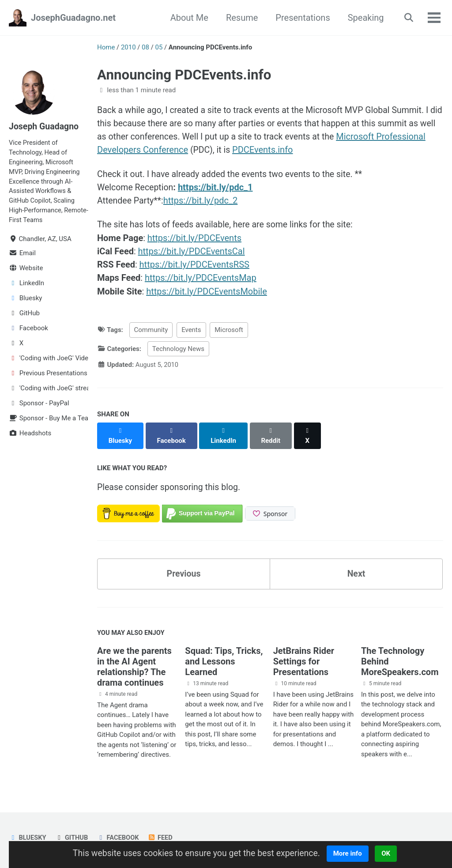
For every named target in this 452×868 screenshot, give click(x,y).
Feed (163, 831)
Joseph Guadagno (45, 126)
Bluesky (28, 831)
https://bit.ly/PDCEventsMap (201, 279)
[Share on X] (309, 432)
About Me (187, 18)
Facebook (119, 831)
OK (389, 853)
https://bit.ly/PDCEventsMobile (207, 292)
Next (356, 566)
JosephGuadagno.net (73, 18)
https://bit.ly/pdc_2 (202, 201)
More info (351, 853)
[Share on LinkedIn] (225, 432)
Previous (184, 566)
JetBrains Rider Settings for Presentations (304, 655)
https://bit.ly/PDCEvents (194, 239)
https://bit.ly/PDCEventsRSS (194, 266)
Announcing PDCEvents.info (184, 75)
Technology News (178, 350)
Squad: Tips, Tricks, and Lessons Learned (224, 655)
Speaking (364, 18)
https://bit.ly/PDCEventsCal (192, 253)
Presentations (301, 18)
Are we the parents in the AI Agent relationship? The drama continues (134, 660)
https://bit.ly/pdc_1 (218, 188)
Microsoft (229, 331)
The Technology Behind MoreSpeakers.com (400, 655)
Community (151, 331)
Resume (240, 18)
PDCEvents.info (315, 150)
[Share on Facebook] (172, 432)
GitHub (72, 831)
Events (191, 331)
